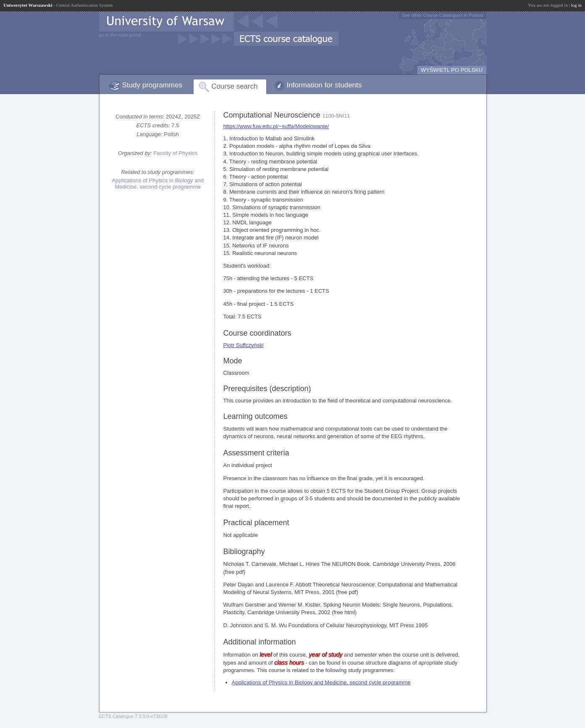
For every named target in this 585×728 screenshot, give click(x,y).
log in (576, 5)
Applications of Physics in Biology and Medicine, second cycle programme (157, 184)
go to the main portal (120, 35)
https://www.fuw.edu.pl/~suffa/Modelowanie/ (276, 126)
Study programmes (152, 85)
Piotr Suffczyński (244, 345)
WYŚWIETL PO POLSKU (452, 70)
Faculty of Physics (175, 153)
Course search (235, 86)
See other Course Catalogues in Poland (443, 15)
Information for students (324, 85)
